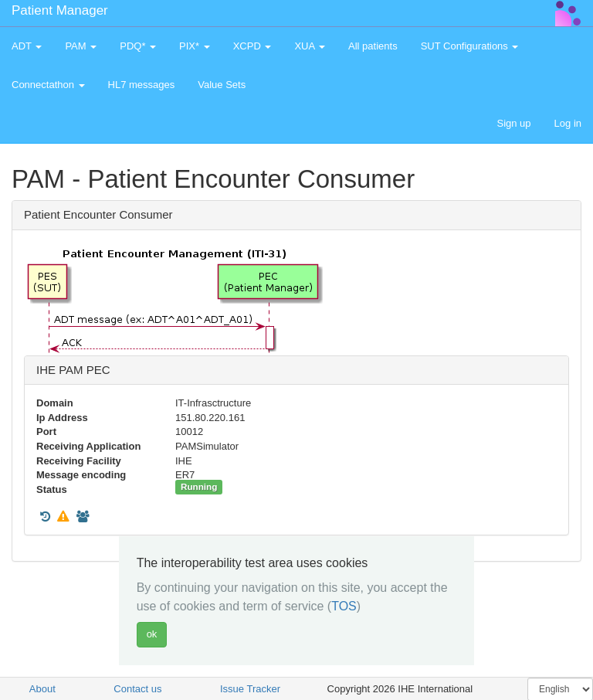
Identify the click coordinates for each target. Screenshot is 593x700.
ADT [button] (27, 46)
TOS (344, 606)
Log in (568, 123)
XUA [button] (310, 46)
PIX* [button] (195, 46)
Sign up (513, 123)
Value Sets (222, 85)
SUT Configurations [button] (470, 46)
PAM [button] (81, 46)
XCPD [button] (252, 46)
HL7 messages (142, 85)
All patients (373, 46)
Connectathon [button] (48, 85)
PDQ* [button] (138, 46)
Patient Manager (60, 10)
